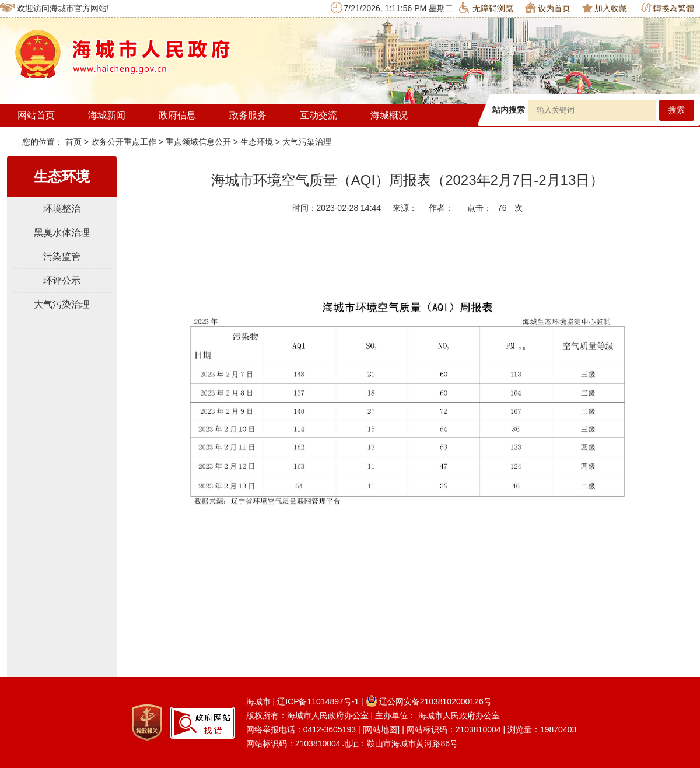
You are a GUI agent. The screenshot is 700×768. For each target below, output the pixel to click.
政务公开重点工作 (124, 142)
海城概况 (389, 115)
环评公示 (62, 280)
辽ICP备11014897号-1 (318, 701)
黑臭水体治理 (62, 233)
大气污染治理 (307, 142)
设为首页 (548, 8)
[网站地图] (381, 729)
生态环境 (257, 142)
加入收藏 (605, 8)
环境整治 (62, 209)
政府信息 (177, 115)
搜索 (677, 110)
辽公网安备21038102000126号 (429, 701)
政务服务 (248, 115)
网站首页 (36, 115)
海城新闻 (107, 115)
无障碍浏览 (486, 8)
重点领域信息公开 (198, 142)
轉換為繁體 (668, 8)
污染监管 (62, 256)
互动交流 (318, 115)
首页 (75, 142)
